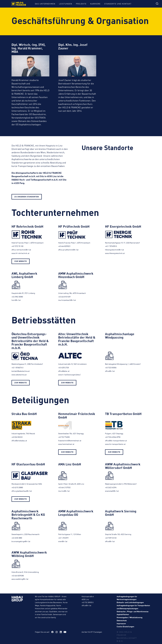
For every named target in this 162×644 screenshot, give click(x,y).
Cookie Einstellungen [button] (125, 626)
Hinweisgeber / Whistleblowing (130, 617)
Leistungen (66, 4)
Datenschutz (122, 620)
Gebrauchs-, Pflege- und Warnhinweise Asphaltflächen (133, 613)
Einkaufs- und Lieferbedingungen (130, 602)
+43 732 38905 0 (88, 602)
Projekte (81, 4)
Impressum (121, 623)
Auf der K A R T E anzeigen (92, 632)
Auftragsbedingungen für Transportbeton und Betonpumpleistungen (133, 607)
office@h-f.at (86, 605)
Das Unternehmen (45, 4)
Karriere (95, 4)
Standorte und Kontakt (118, 4)
